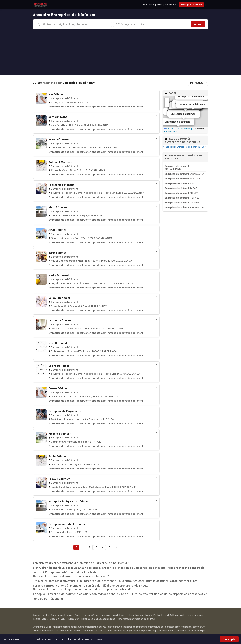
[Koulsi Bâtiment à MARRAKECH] (96, 462)
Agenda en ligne (107, 619)
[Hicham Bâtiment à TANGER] (96, 440)
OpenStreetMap (185, 129)
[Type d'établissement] (74, 24)
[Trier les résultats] (198, 83)
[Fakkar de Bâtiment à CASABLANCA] (96, 191)
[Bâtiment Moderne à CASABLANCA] (96, 168)
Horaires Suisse (73, 615)
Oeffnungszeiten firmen (181, 615)
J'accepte (229, 639)
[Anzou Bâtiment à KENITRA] (96, 146)
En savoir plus (102, 639)
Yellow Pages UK (50, 619)
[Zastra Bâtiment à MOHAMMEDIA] (96, 395)
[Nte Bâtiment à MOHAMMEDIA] (96, 100)
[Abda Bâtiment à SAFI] (96, 214)
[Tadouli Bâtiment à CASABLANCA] (96, 485)
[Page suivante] (116, 547)
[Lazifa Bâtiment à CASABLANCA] (96, 372)
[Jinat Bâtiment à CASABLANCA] (96, 236)
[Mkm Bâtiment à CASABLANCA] (96, 349)
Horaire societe (89, 619)
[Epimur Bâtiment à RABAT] (96, 304)
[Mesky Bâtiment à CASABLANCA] (96, 281)
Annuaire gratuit (41, 615)
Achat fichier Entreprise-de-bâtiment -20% (185, 147)
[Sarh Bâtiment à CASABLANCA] (96, 123)
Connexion (170, 5)
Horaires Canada (92, 615)
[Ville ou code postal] (151, 24)
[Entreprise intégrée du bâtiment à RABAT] (96, 508)
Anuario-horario (144, 615)
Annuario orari (109, 615)
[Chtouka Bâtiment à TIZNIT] (96, 327)
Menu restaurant (125, 619)
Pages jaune (57, 615)
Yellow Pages (161, 615)
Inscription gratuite (191, 5)
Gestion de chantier (145, 619)
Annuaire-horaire (172, 132)
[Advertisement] (120, 52)
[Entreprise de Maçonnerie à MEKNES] (96, 417)
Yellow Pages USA (70, 619)
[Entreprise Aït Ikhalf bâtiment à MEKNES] (96, 530)
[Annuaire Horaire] (40, 5)
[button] (167, 101)
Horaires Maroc (126, 615)
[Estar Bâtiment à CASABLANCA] (96, 259)
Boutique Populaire (152, 5)
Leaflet (168, 129)
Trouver (198, 24)
